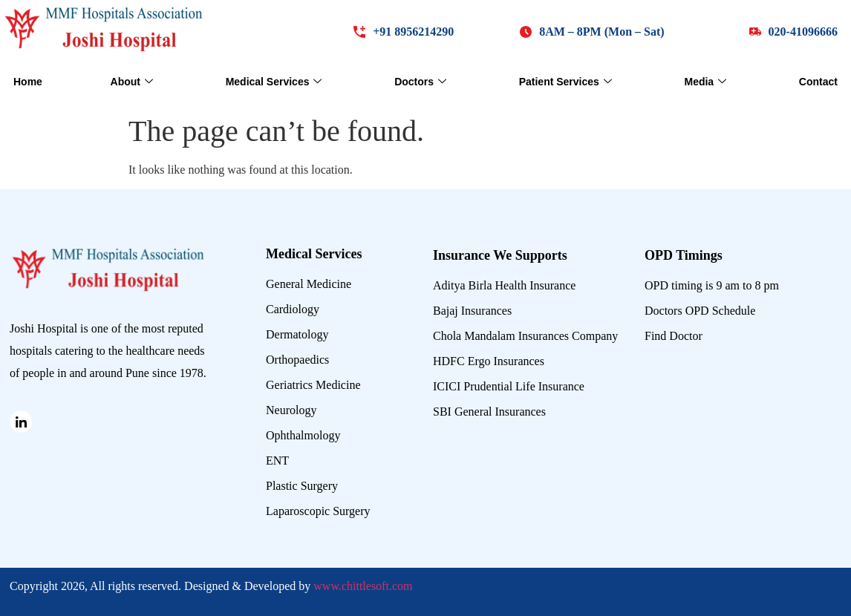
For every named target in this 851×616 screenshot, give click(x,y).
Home (28, 82)
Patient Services (565, 82)
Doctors (420, 82)
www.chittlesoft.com (363, 586)
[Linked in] (21, 422)
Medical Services (274, 82)
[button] (592, 32)
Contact (818, 82)
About (132, 82)
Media (705, 82)
